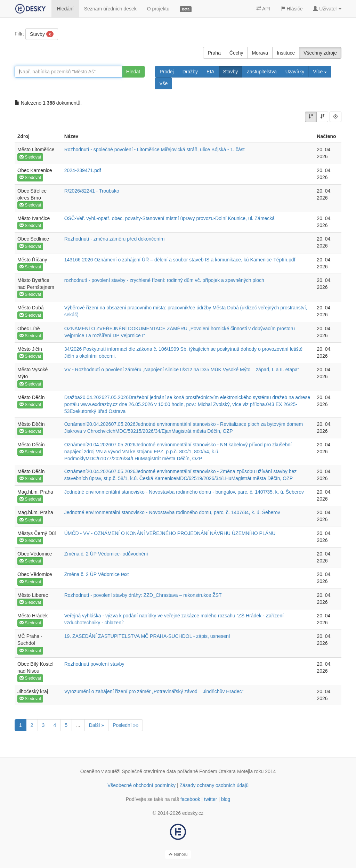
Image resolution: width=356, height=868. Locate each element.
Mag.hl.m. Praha (35, 492)
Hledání (65, 9)
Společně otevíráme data (149, 771)
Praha (214, 53)
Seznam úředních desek (110, 9)
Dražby (190, 72)
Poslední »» (126, 725)
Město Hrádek (33, 616)
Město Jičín (30, 349)
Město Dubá (30, 308)
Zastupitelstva (261, 72)
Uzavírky (295, 72)
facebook (190, 799)
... (78, 725)
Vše (163, 83)
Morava (260, 53)
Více (320, 72)
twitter (211, 799)
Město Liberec (33, 595)
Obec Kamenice (35, 170)
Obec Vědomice (35, 554)
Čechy (236, 53)
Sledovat (30, 157)
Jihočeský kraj (33, 691)
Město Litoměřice (36, 149)
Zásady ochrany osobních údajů (214, 785)
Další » (97, 725)
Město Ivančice (34, 218)
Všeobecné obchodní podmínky (141, 785)
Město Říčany (32, 260)
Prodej (167, 72)
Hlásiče (292, 9)
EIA (211, 72)
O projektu (158, 9)
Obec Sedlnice (33, 239)
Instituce (286, 53)
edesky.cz (193, 813)
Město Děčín (31, 397)
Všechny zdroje (320, 53)
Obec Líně (29, 328)
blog (226, 799)
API (263, 9)
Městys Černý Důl (37, 533)
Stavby (42, 34)
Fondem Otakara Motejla (226, 771)
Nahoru (178, 854)
